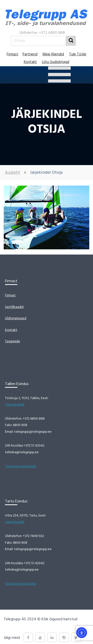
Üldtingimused (16, 318)
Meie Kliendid (53, 54)
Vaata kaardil (15, 405)
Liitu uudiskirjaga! (56, 62)
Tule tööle (78, 54)
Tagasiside (13, 341)
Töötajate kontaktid (20, 466)
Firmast (13, 54)
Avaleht (13, 173)
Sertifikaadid (14, 307)
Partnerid (30, 54)
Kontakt (30, 62)
